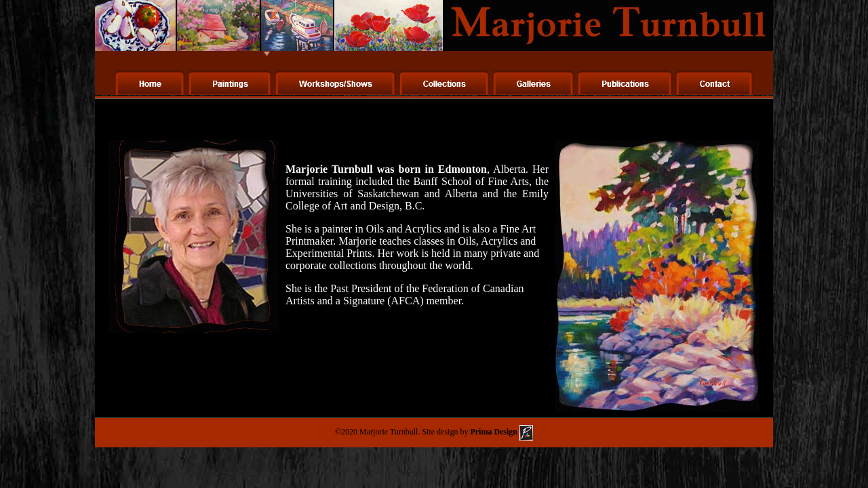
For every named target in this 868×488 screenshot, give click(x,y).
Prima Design (500, 432)
